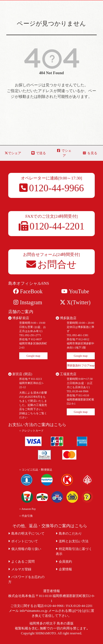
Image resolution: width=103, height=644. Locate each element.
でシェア (13, 153)
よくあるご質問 (21, 562)
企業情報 (64, 569)
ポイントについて (23, 541)
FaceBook (28, 291)
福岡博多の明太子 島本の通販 (51, 623)
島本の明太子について (26, 534)
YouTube (75, 291)
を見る (90, 153)
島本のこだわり (69, 534)
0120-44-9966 (52, 188)
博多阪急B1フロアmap (81, 365)
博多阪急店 (66, 318)
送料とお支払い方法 (72, 541)
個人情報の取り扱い (25, 549)
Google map (33, 356)
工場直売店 (66, 374)
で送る (39, 153)
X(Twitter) (75, 302)
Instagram (28, 302)
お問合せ (51, 265)
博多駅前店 (19, 318)
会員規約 (64, 562)
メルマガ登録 (20, 569)
